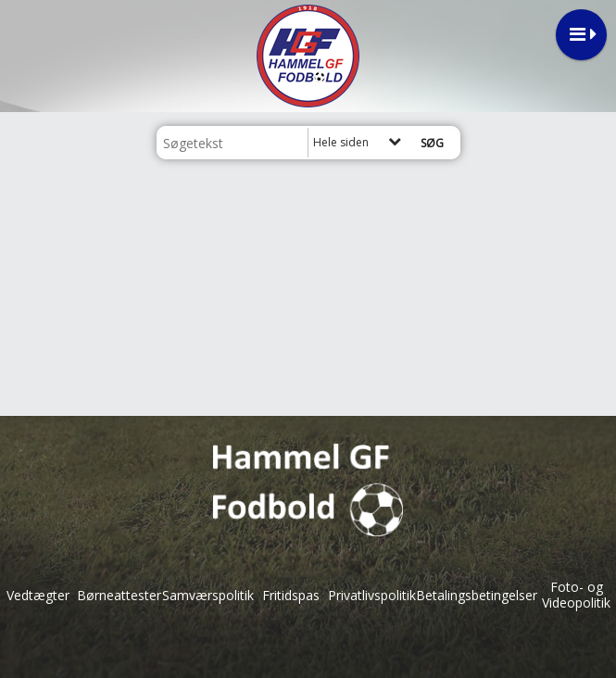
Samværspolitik (208, 595)
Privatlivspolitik (372, 595)
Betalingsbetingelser (477, 595)
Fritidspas (291, 595)
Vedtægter (38, 595)
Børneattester (119, 595)
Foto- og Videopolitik (576, 595)
